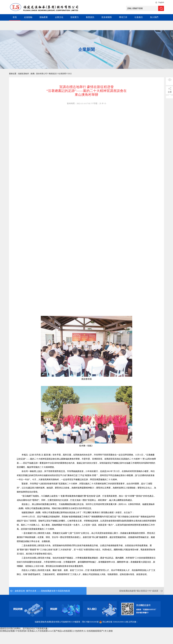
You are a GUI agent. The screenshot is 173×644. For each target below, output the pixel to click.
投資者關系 (107, 17)
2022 (70, 74)
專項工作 (123, 17)
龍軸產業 (44, 17)
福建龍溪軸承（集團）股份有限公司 (33, 74)
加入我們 (154, 17)
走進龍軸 (28, 17)
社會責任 (139, 17)
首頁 (15, 17)
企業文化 (59, 17)
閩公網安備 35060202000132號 (114, 622)
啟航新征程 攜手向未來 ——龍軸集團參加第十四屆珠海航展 (42, 591)
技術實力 (75, 17)
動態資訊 (90, 17)
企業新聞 (62, 74)
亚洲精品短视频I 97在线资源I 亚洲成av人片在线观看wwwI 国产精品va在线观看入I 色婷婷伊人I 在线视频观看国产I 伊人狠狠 (56, 631)
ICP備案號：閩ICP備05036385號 (85, 622)
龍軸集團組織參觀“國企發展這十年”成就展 (139, 591)
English (161, 2)
